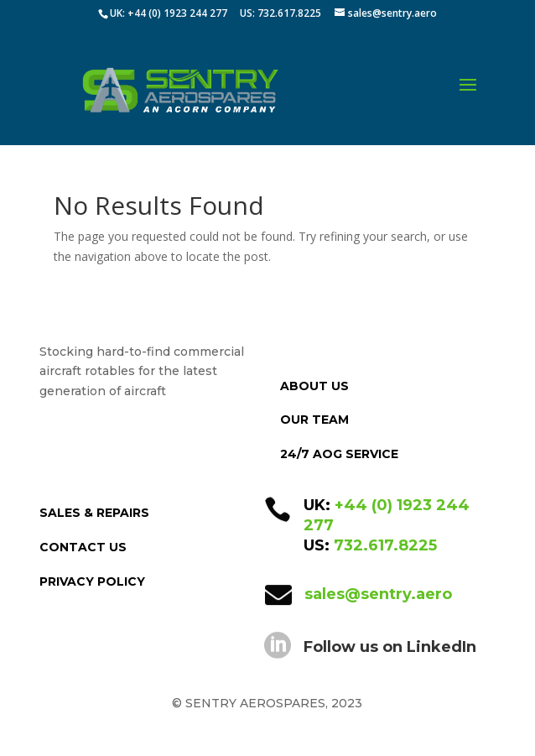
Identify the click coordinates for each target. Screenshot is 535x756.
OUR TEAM (314, 420)
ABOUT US (314, 386)
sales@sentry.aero (378, 594)
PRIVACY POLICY (92, 581)
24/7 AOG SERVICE (339, 454)
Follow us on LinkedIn (390, 647)
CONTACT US (83, 547)
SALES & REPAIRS (94, 513)
